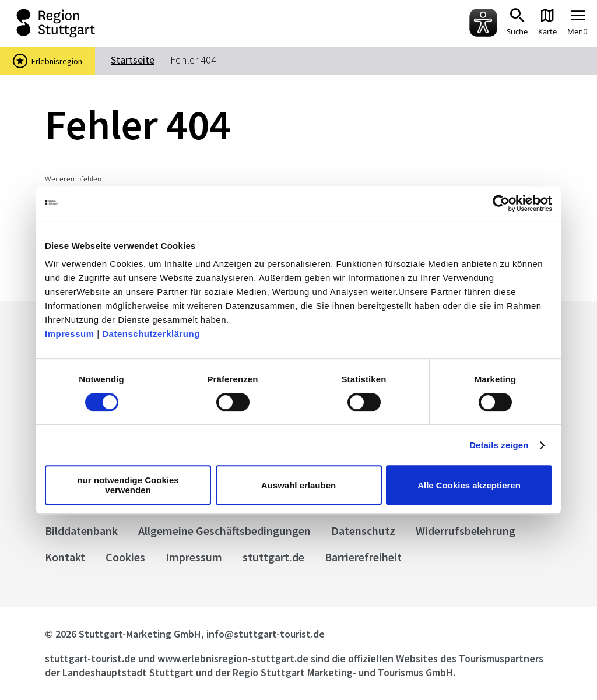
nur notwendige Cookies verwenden (128, 485)
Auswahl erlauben (298, 485)
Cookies (125, 557)
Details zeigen (499, 445)
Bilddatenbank (81, 531)
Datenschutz (363, 531)
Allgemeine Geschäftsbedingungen (224, 531)
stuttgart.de (273, 557)
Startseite (133, 60)
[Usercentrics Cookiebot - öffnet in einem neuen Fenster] (501, 203)
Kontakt (65, 557)
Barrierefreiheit (363, 557)
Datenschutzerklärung (151, 334)
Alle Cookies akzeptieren (469, 485)
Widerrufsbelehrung (466, 531)
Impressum (70, 334)
